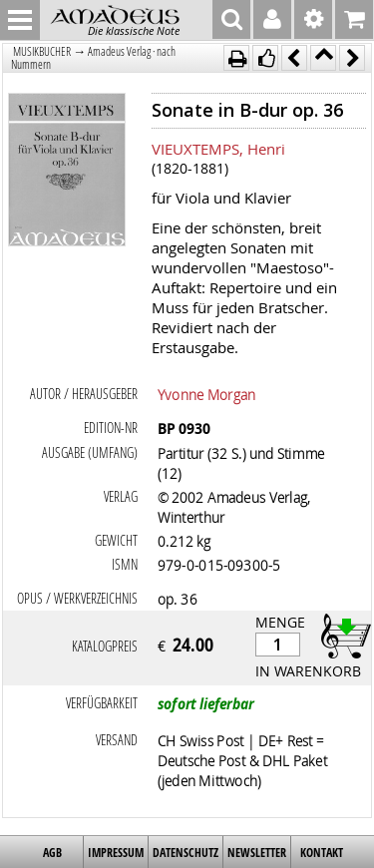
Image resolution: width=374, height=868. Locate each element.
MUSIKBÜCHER (42, 51)
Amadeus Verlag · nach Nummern (93, 58)
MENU (20, 20)
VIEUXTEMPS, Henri (218, 149)
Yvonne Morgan (206, 394)
